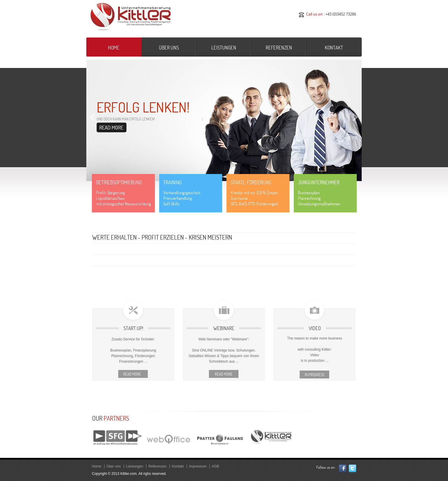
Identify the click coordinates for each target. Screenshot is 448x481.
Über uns (169, 48)
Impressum (198, 466)
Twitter (352, 469)
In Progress (314, 375)
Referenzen (279, 48)
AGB (216, 466)
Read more (133, 374)
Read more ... (112, 127)
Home (114, 48)
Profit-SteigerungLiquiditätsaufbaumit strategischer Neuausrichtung (123, 198)
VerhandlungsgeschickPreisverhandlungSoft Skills (182, 198)
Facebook (343, 469)
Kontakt (334, 48)
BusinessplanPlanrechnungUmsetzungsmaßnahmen (319, 198)
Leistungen (224, 48)
